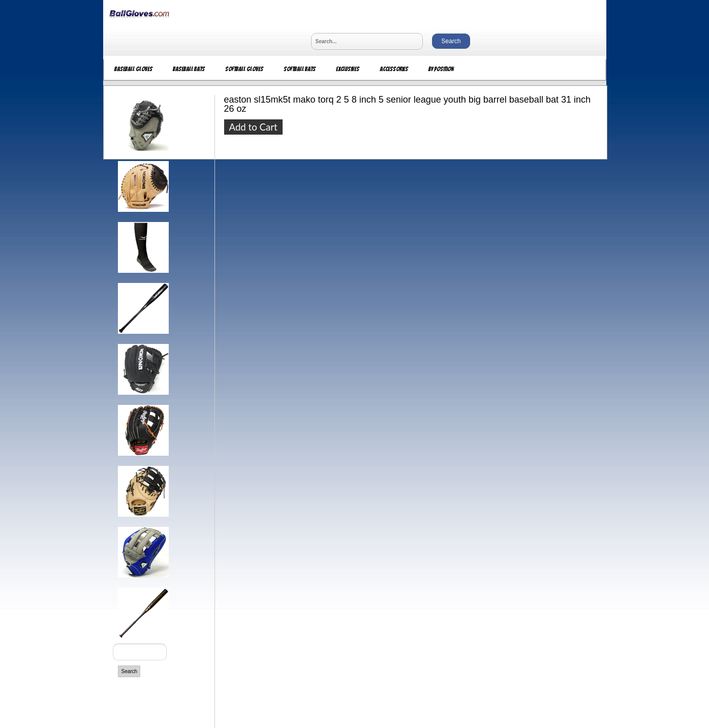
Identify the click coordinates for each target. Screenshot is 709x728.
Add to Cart (253, 127)
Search (130, 671)
